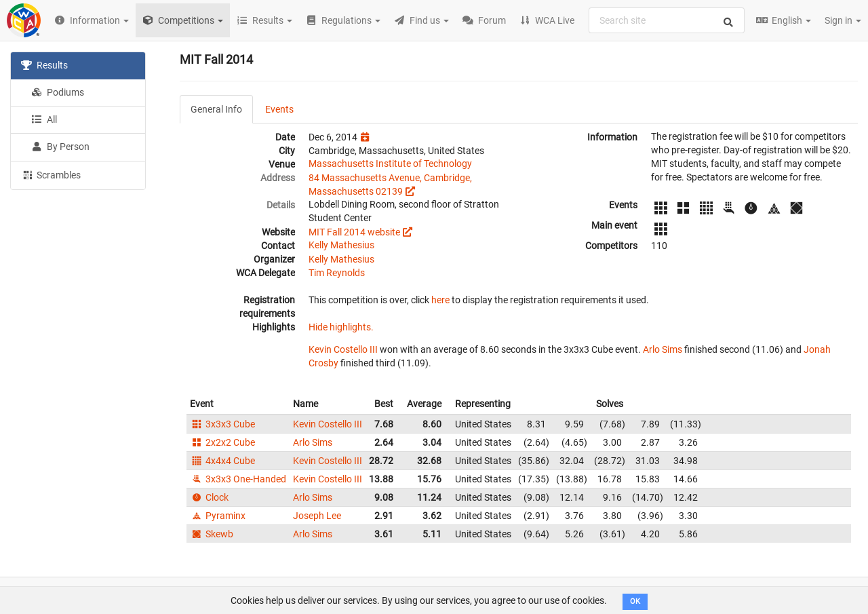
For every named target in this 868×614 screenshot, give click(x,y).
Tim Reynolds (337, 273)
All (44, 119)
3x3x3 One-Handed (238, 479)
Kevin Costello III (343, 349)
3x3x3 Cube (222, 424)
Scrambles (51, 174)
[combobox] (667, 20)
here (440, 300)
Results (44, 65)
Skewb (212, 534)
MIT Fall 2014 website (354, 232)
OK (635, 601)
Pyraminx (218, 516)
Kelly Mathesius (341, 245)
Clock (209, 497)
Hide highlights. (341, 327)
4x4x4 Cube (222, 461)
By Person (60, 147)
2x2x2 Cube (222, 442)
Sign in (843, 20)
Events (279, 109)
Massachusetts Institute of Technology (390, 164)
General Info (216, 109)
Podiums (58, 92)
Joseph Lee (317, 516)
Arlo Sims (663, 349)
